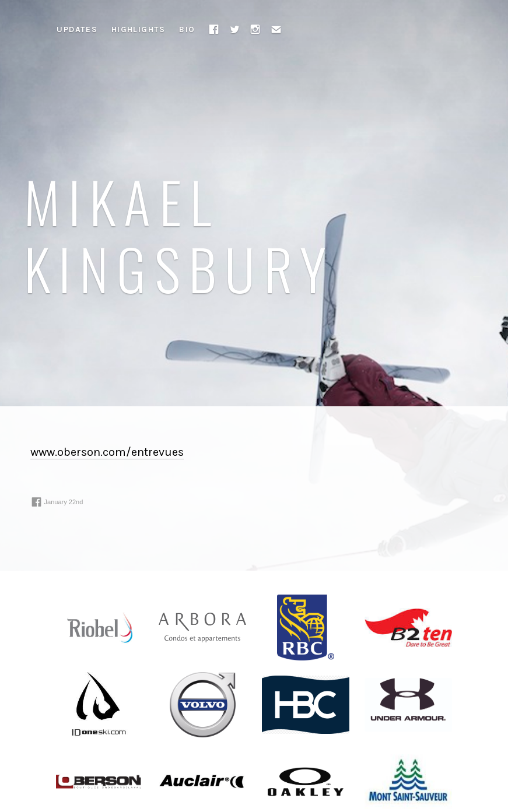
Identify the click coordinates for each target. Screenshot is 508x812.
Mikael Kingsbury (179, 234)
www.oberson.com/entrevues (107, 452)
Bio (187, 29)
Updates (77, 29)
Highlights (139, 29)
